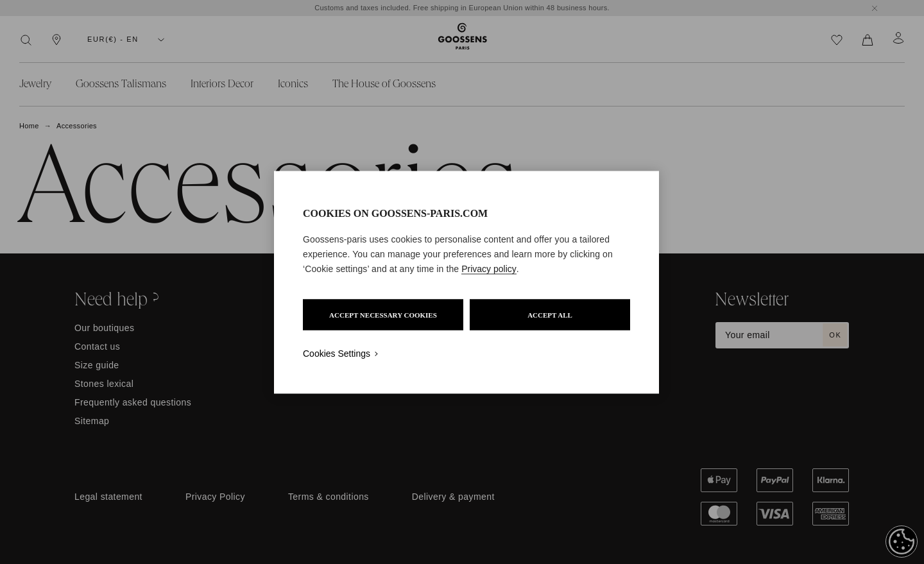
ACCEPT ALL (550, 314)
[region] (466, 282)
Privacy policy (489, 268)
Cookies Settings (337, 353)
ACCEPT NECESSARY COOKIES (383, 314)
